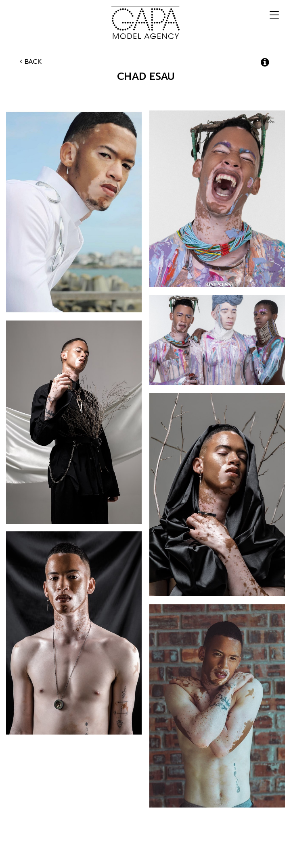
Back (31, 62)
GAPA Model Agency (145, 23)
